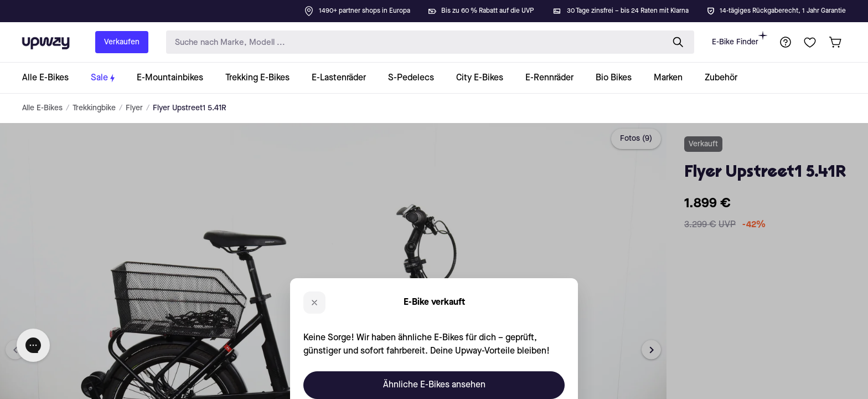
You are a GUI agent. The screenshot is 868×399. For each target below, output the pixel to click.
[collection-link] (51, 78)
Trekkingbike (94, 108)
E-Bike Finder (740, 39)
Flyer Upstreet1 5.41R (190, 108)
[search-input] (412, 42)
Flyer (134, 108)
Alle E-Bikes (42, 108)
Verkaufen (122, 42)
